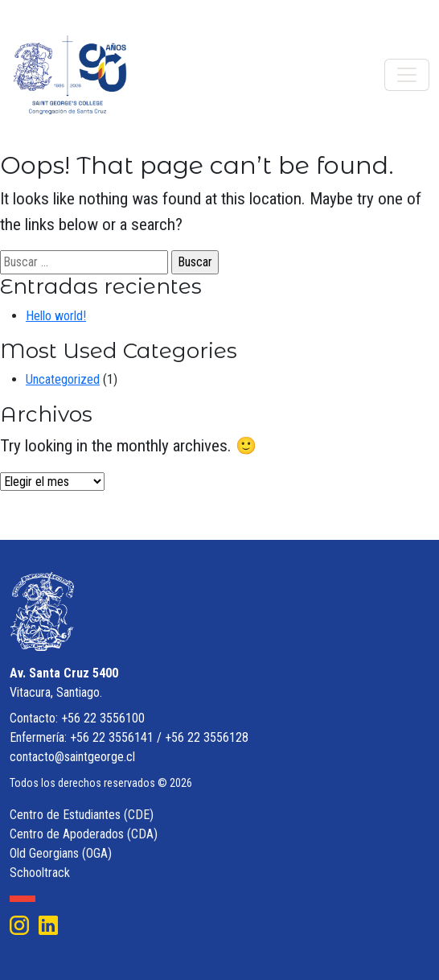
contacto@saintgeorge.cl (72, 757)
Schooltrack (40, 873)
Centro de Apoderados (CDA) (84, 834)
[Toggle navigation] (407, 75)
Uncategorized (63, 379)
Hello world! (56, 316)
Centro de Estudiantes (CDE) (82, 815)
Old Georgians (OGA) (61, 853)
